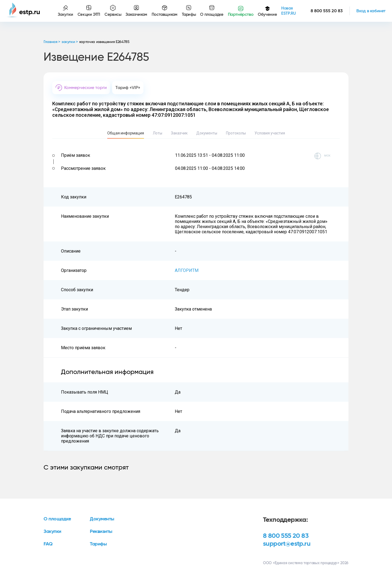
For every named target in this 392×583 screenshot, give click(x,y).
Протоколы (236, 133)
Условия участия (270, 133)
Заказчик (179, 133)
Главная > (52, 42)
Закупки (52, 532)
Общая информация (126, 133)
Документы (207, 133)
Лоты (157, 133)
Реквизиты (101, 532)
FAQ (48, 544)
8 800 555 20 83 (286, 536)
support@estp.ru (287, 544)
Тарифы (98, 544)
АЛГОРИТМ (187, 270)
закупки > (70, 42)
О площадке (57, 519)
